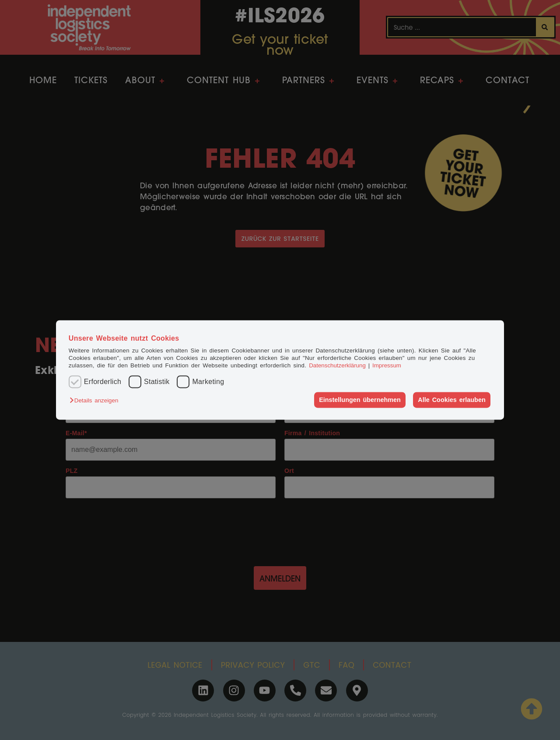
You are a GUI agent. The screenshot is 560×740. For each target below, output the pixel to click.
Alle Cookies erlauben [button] (451, 400)
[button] (96, 400)
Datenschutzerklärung (337, 366)
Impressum (387, 366)
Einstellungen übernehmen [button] (360, 400)
